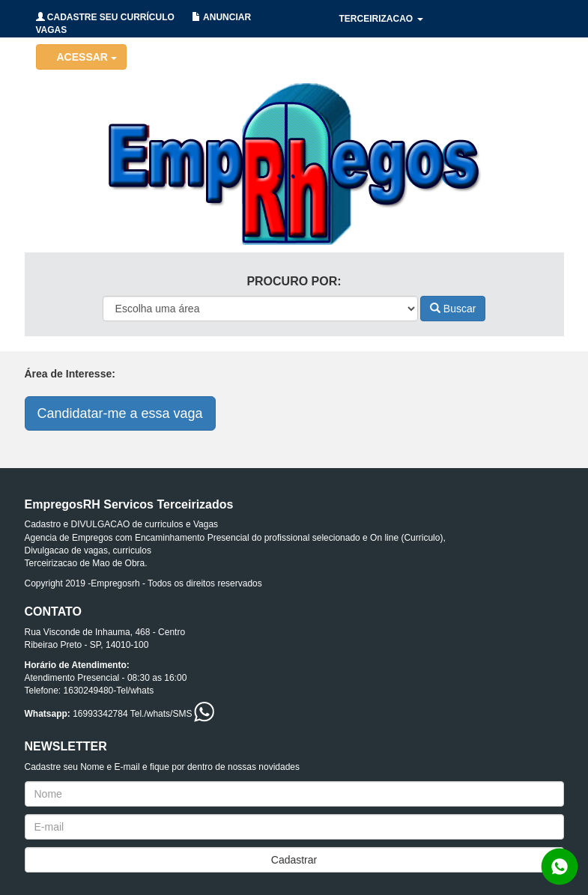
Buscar (453, 309)
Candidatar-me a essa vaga (120, 413)
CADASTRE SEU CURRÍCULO (105, 17)
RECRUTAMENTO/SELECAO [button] (405, 94)
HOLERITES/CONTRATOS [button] (399, 56)
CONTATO (514, 94)
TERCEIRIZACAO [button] (381, 19)
